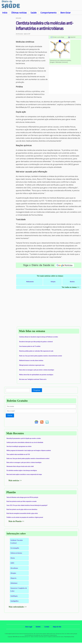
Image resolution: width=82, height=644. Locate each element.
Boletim (38, 627)
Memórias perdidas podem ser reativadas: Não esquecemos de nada (36, 351)
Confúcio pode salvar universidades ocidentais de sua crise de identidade (25, 442)
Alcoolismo (14, 568)
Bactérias (72, 282)
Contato (47, 627)
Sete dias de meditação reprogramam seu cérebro (19, 446)
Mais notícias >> (15, 481)
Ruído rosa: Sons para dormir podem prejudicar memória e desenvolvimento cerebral (41, 356)
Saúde (34, 13)
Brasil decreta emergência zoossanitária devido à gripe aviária (22, 513)
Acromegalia (15, 548)
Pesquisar (37, 390)
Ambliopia (14, 596)
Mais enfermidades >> (18, 607)
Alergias (13, 573)
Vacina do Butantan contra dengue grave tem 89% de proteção (22, 497)
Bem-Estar (66, 13)
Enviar (10, 415)
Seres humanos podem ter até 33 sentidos (30, 346)
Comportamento (48, 13)
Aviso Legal (29, 627)
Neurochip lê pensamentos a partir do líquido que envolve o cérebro (24, 438)
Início (5, 13)
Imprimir (73, 37)
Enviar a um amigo (58, 37)
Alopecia (13, 578)
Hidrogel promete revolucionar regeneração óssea (32, 365)
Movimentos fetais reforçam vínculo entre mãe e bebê (20, 466)
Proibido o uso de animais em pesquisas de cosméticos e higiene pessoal (25, 517)
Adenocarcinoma (16, 553)
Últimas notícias (19, 13)
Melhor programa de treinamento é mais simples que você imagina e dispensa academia (29, 450)
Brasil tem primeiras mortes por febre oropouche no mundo (22, 501)
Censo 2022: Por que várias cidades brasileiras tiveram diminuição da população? (27, 505)
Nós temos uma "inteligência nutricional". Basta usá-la (33, 379)
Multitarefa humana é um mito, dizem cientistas (31, 360)
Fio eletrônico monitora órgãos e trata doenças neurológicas (22, 470)
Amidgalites (14, 601)
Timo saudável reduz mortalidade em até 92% (18, 454)
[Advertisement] (8, 49)
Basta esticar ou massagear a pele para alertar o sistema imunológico (37, 370)
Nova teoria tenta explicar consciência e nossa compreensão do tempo (24, 474)
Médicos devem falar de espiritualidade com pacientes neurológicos (36, 375)
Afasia (13, 558)
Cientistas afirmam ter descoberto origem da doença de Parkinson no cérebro (39, 337)
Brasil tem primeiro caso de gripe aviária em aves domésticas (22, 509)
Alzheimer (14, 583)
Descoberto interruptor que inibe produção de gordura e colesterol (36, 342)
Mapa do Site (57, 627)
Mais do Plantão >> (16, 521)
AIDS (12, 563)
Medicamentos (30, 282)
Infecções (53, 282)
